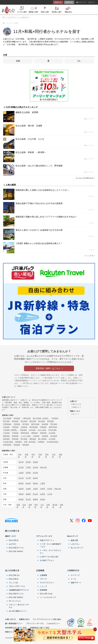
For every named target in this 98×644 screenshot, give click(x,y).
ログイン (92, 2)
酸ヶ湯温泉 (42, 439)
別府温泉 (15, 439)
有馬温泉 (43, 433)
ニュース (43, 586)
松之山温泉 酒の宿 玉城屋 (29, 126)
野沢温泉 (54, 424)
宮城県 (40, 456)
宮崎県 (48, 506)
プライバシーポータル (35, 623)
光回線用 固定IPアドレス (19, 590)
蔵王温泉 (33, 421)
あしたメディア (77, 548)
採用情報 (43, 590)
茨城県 (35, 462)
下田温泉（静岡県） (11, 430)
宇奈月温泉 (52, 430)
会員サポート (76, 583)
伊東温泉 (43, 427)
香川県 (28, 499)
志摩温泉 (41, 442)
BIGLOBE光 (14, 540)
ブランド (43, 579)
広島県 (43, 494)
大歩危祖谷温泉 (52, 442)
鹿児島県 (55, 506)
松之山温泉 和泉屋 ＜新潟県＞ (31, 152)
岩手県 (33, 456)
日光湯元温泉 (8, 442)
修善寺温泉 (53, 427)
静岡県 (21, 483)
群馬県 (28, 462)
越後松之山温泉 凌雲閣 (27, 112)
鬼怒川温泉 (35, 424)
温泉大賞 (74, 540)
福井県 (35, 478)
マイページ (81, 2)
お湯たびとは (76, 404)
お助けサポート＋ (47, 540)
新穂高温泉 (25, 433)
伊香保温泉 (7, 424)
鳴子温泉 (6, 421)
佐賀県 (24, 506)
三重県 (43, 483)
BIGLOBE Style (46, 594)
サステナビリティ (47, 583)
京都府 (28, 489)
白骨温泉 (6, 427)
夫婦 (18, 61)
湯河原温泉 (34, 427)
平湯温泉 (15, 433)
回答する (58, 2)
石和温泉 (24, 427)
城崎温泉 (34, 433)
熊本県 (36, 506)
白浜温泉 (52, 433)
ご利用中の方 (73, 570)
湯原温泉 (6, 439)
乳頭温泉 (55, 418)
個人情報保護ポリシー (14, 623)
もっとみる (90, 255)
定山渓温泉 (7, 418)
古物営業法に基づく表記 (39, 628)
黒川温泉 (24, 439)
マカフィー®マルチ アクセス (19, 606)
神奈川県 (43, 467)
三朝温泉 (36, 436)
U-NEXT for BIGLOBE (49, 557)
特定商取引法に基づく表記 (16, 628)
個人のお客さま (12, 531)
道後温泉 (15, 436)
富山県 (21, 478)
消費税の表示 (24, 619)
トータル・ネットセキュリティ (51, 552)
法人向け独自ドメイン (18, 611)
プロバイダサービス (17, 586)
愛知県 (35, 483)
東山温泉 (24, 421)
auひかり (13, 544)
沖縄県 (61, 506)
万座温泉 (17, 424)
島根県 (28, 494)
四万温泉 (26, 424)
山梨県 (21, 473)
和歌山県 (58, 489)
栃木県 (21, 462)
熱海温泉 (17, 445)
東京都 (35, 467)
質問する (69, 2)
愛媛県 (35, 499)
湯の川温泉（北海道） (41, 418)
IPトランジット (15, 601)
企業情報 (40, 570)
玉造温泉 (45, 436)
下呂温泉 (6, 433)
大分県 (42, 506)
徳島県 (21, 499)
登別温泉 (17, 418)
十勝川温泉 (26, 418)
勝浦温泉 (6, 436)
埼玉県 (21, 467)
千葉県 (28, 467)
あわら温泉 (42, 430)
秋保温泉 (15, 421)
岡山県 (35, 494)
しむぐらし (75, 544)
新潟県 (35, 473)
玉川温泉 (52, 439)
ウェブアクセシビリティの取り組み (47, 619)
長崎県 (30, 506)
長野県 (28, 473)
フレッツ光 (13, 583)
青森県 (27, 456)
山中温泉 (32, 430)
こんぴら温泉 (26, 436)
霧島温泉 (33, 439)
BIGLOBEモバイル (16, 548)
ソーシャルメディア (48, 597)
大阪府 (35, 489)
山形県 (54, 456)
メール (73, 579)
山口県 (50, 494)
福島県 (61, 456)
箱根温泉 (19, 442)
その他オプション (47, 560)
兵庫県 (43, 489)
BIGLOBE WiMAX (16, 551)
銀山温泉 (42, 421)
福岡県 (18, 506)
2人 (79, 61)
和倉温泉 (23, 430)
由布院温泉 (7, 445)
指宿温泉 (26, 445)
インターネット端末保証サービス (51, 545)
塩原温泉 (45, 424)
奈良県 (50, 489)
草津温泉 (50, 421)
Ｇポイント (75, 414)
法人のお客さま (12, 570)
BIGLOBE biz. (14, 575)
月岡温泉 (15, 427)
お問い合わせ (10, 619)
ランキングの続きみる (85, 178)
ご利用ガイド (76, 407)
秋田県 (47, 456)
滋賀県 (21, 489)
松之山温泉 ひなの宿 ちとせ (30, 139)
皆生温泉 (54, 436)
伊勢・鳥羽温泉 (30, 442)
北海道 (20, 456)
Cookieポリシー (54, 623)
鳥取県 (21, 494)
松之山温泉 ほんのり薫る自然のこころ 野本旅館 (39, 166)
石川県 (28, 478)
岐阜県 (28, 483)
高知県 (43, 499)
